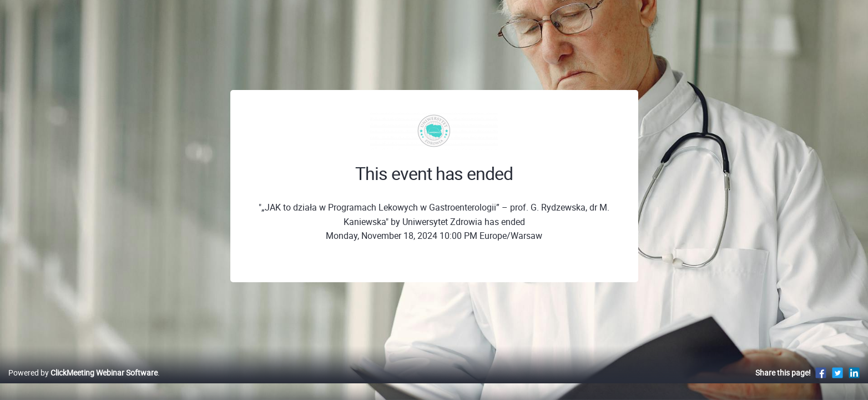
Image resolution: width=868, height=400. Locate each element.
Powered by (83, 384)
